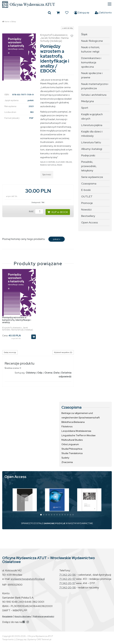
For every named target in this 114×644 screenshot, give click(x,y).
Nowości (86, 209)
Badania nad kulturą (48, 165)
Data (57, 373)
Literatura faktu (91, 142)
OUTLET (87, 196)
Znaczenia (67, 462)
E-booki (86, 190)
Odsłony (31, 373)
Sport (85, 108)
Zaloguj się (82, 13)
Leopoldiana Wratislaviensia (76, 431)
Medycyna (88, 101)
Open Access (90, 222)
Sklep (14, 22)
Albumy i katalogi (92, 149)
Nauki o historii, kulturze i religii (91, 49)
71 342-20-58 (67, 587)
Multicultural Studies (72, 440)
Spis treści (47, 175)
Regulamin (7, 616)
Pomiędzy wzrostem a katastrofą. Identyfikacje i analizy (17, 320)
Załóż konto (103, 13)
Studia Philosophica (72, 449)
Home (7, 22)
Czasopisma (89, 183)
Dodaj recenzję (10, 352)
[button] (41, 515)
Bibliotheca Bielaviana (73, 422)
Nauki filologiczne (92, 41)
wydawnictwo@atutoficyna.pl (28, 579)
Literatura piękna (92, 125)
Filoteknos (67, 426)
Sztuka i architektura (94, 95)
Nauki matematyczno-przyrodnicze (95, 86)
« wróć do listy (67, 28)
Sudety (65, 458)
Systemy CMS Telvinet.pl (39, 639)
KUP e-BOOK (58, 212)
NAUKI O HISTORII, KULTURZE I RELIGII (56, 162)
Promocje (87, 203)
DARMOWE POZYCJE (54, 523)
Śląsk (84, 34)
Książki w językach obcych (92, 116)
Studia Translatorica (72, 453)
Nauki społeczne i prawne (92, 75)
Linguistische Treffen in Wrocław (78, 435)
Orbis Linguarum (70, 444)
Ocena (48, 373)
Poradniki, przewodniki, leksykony (89, 166)
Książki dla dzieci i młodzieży (92, 134)
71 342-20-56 (67, 575)
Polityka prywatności (43, 616)
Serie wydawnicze (92, 177)
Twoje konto (8, 639)
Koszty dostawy (23, 616)
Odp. (40, 373)
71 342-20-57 (67, 579)
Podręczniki (88, 155)
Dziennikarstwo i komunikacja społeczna (91, 62)
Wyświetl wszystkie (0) (63, 352)
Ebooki (60, 165)
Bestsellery (88, 216)
